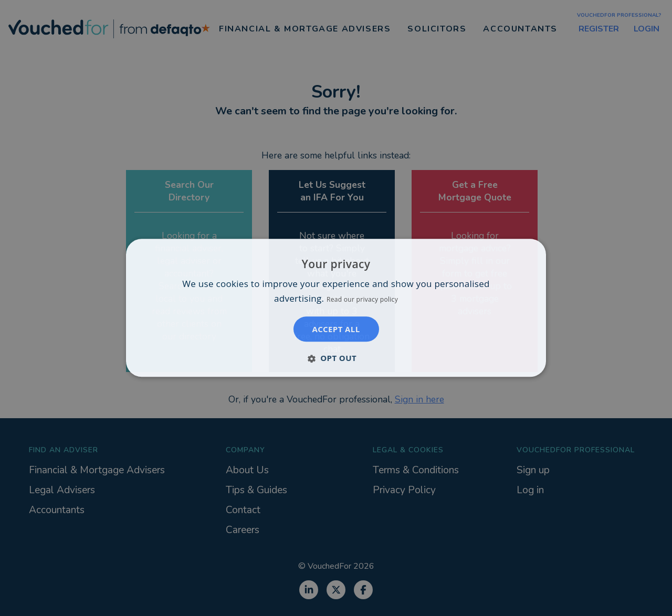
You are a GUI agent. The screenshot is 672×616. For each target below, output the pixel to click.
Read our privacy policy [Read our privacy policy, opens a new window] (362, 300)
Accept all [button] (336, 330)
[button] (336, 358)
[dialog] (336, 308)
